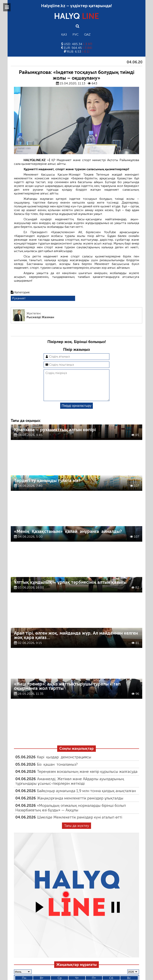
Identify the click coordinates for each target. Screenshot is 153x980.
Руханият (19, 298)
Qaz (87, 34)
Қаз (64, 34)
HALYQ (76, 16)
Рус (76, 34)
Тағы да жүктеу (77, 832)
